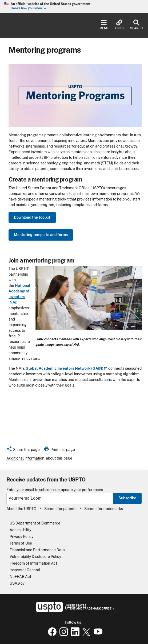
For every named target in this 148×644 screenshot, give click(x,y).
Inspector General (25, 570)
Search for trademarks (104, 509)
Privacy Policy (21, 537)
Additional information (25, 458)
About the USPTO (21, 509)
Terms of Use (21, 543)
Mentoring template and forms (41, 235)
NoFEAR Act (20, 577)
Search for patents (60, 509)
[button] (23, 450)
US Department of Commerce (35, 523)
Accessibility (20, 530)
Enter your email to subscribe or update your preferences (55, 490)
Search (136, 25)
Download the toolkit (32, 217)
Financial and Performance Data (37, 550)
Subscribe (127, 498)
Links (119, 25)
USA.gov (17, 583)
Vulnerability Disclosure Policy (35, 557)
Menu (104, 25)
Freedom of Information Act (33, 563)
